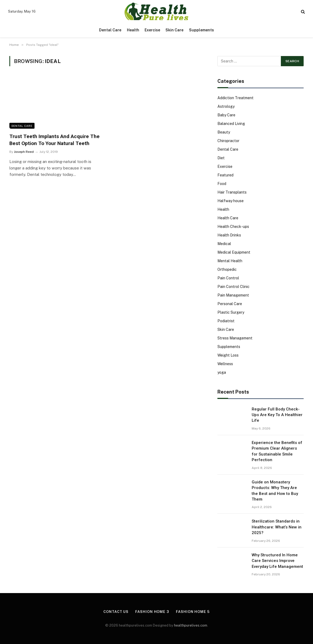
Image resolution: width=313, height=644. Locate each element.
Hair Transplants (232, 192)
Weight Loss (228, 355)
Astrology (226, 106)
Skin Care (174, 30)
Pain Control (228, 278)
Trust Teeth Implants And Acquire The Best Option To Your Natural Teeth (54, 140)
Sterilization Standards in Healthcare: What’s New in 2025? (277, 527)
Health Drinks (229, 235)
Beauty (224, 132)
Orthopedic (227, 269)
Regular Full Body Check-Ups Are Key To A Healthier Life (277, 415)
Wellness (225, 364)
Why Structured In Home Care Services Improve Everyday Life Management (277, 561)
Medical (224, 244)
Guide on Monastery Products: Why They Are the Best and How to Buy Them (275, 491)
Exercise (152, 30)
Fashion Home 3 (152, 612)
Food (222, 184)
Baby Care (226, 115)
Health (133, 30)
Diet (221, 158)
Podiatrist (226, 321)
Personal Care (230, 304)
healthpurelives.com (191, 625)
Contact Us (116, 612)
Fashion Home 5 (193, 612)
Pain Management (233, 295)
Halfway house (231, 201)
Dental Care (110, 30)
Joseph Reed (24, 152)
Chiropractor (228, 141)
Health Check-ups (233, 227)
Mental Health (230, 261)
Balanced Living (231, 124)
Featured (225, 175)
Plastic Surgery (231, 312)
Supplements (201, 30)
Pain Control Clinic (233, 287)
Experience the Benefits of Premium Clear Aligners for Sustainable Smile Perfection (277, 451)
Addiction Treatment (235, 98)
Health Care (228, 218)
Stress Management (235, 338)
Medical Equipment (234, 252)
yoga (222, 372)
